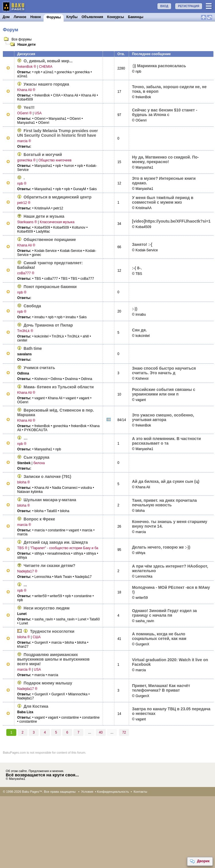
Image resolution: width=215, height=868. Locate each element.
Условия (87, 792)
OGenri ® (25, 113)
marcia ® (24, 141)
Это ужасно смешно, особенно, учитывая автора (163, 417)
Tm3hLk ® (25, 331)
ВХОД (164, 6)
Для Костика (36, 706)
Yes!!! (29, 107)
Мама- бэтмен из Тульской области (59, 387)
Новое (36, 17)
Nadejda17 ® (27, 571)
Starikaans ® (27, 222)
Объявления (92, 17)
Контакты (140, 792)
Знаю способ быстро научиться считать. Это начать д (164, 371)
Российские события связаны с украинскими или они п (164, 392)
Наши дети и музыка (44, 216)
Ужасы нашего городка (46, 84)
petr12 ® (24, 203)
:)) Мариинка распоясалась (159, 66)
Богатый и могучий (43, 155)
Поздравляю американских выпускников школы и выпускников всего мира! (53, 659)
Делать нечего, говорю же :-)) (161, 547)
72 (124, 732)
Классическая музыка (57, 222)
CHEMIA (46, 67)
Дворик (200, 861)
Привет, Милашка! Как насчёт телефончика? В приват (161, 688)
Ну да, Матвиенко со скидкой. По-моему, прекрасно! (165, 159)
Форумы (54, 17)
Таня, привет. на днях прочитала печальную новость (164, 503)
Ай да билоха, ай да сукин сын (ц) (166, 481)
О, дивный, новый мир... (48, 61)
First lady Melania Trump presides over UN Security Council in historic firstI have (57, 133)
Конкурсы (116, 17)
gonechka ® (26, 160)
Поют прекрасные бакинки (50, 287)
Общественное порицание (50, 240)
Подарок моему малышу (48, 683)
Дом (6, 17)
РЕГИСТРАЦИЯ (189, 6)
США (37, 637)
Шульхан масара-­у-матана (50, 500)
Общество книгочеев (55, 160)
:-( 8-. (137, 268)
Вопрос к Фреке (39, 519)
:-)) (135, 309)
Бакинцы (136, 17)
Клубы (72, 17)
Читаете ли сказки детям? (49, 566)
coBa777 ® (26, 273)
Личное (20, 17)
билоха (39, 463)
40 (101, 732)
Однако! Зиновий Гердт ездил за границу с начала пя (164, 613)
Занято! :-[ (142, 244)
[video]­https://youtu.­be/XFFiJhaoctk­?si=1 (171, 221)
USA (38, 113)
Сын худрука (36, 457)
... (25, 585)
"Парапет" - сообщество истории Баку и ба (64, 548)
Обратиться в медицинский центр (57, 197)
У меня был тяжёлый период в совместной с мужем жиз (163, 200)
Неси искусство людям (46, 608)
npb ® (22, 184)
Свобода (32, 306)
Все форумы (21, 39)
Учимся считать (39, 368)
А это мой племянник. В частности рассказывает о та (166, 441)
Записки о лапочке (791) (47, 477)
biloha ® (24, 482)
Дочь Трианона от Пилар (48, 325)
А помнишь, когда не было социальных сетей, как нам (159, 636)
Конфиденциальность (113, 792)
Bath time (33, 348)
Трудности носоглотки (52, 631)
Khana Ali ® (26, 90)
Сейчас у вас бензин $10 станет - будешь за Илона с (165, 112)
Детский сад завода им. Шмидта (56, 542)
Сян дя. (139, 330)
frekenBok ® (27, 67)
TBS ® (22, 548)
